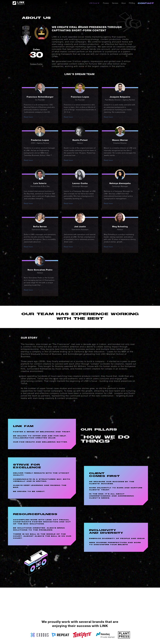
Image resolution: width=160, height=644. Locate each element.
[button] (94, 3)
